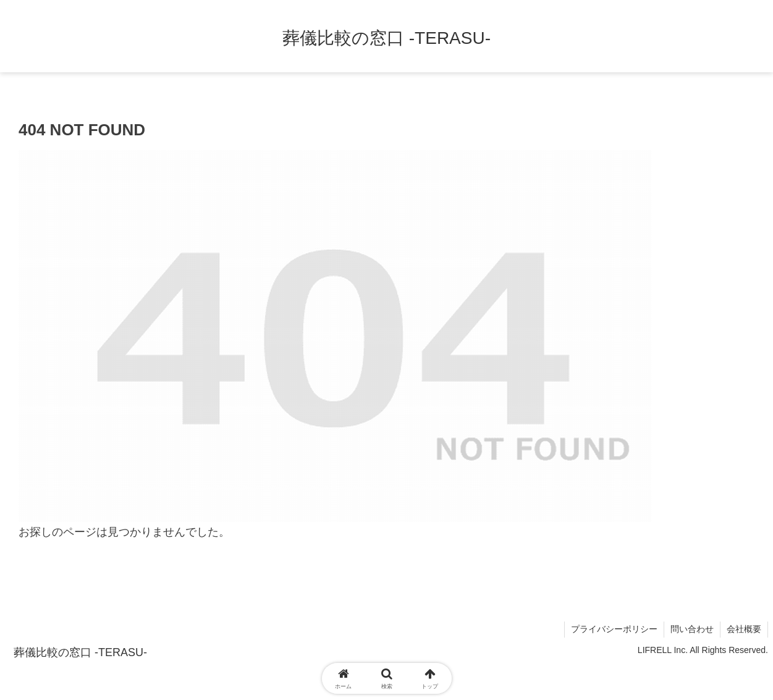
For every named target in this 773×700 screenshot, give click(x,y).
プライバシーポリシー (614, 629)
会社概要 (744, 629)
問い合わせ (692, 629)
